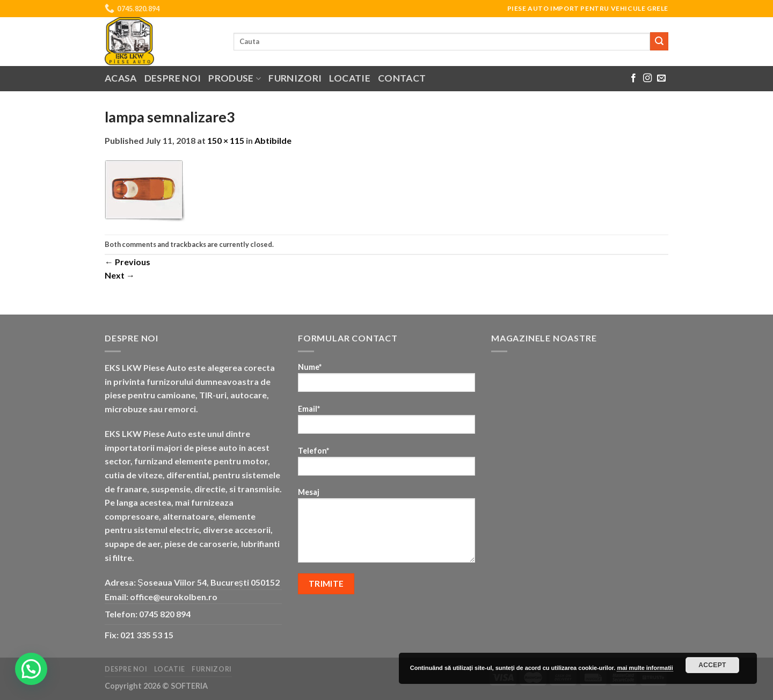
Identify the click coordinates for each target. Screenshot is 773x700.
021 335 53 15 (147, 635)
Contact (402, 78)
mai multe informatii (645, 668)
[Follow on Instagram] (647, 78)
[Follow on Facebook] (633, 78)
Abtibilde (273, 140)
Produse (235, 78)
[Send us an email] (661, 78)
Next (120, 275)
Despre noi (173, 78)
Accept (712, 665)
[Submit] (659, 41)
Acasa (121, 78)
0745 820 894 (165, 614)
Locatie (349, 78)
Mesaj (386, 529)
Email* (386, 423)
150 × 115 (226, 140)
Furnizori (295, 78)
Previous (127, 262)
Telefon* (386, 465)
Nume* (386, 381)
